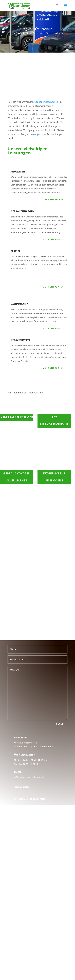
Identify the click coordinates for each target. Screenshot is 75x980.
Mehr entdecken (53, 200)
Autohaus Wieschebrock (46, 102)
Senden (61, 724)
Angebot (39, 134)
